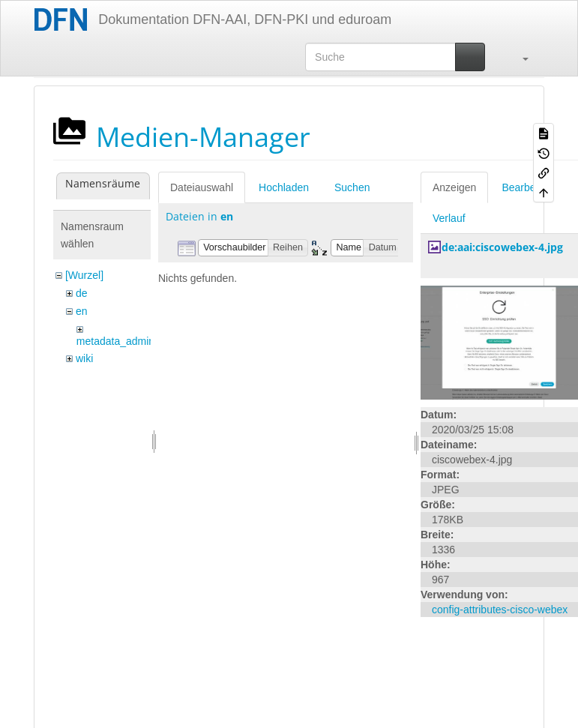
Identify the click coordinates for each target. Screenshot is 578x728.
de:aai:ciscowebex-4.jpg (502, 247)
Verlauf (449, 218)
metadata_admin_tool (127, 341)
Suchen (352, 187)
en (82, 311)
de (82, 293)
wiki (84, 358)
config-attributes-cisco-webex (500, 610)
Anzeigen (454, 187)
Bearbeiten (527, 187)
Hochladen (284, 187)
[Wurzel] (84, 275)
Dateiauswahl (202, 187)
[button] (518, 57)
